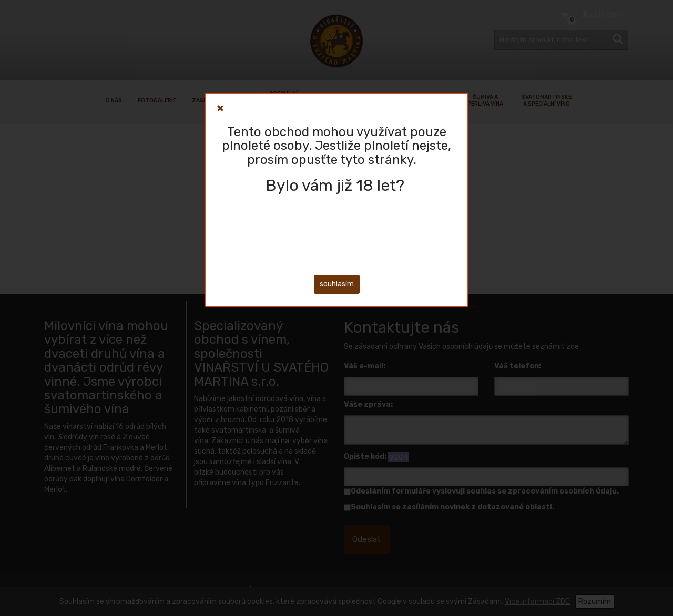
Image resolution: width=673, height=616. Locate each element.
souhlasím (337, 284)
